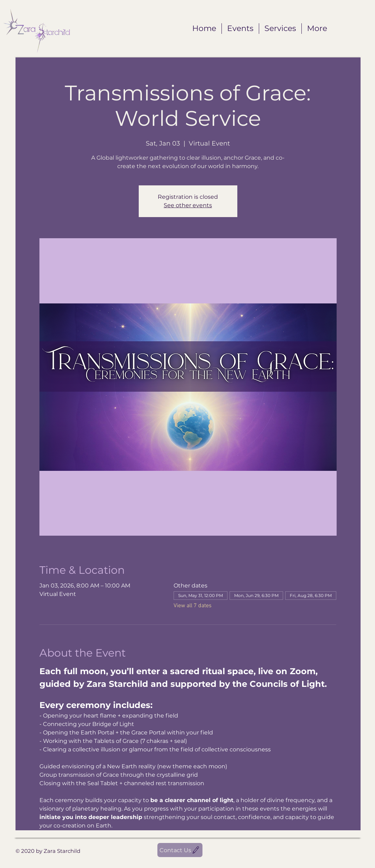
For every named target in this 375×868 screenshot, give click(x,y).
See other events (188, 205)
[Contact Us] (180, 850)
